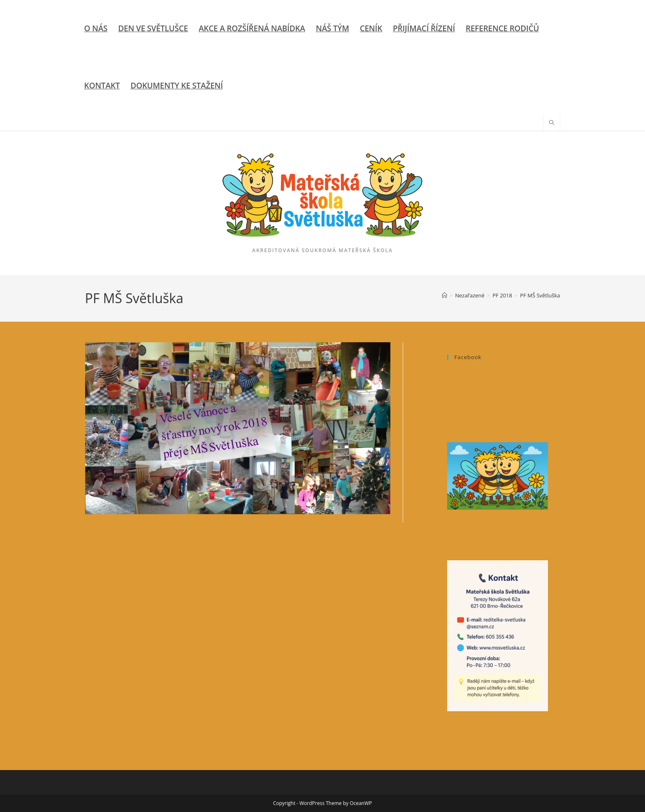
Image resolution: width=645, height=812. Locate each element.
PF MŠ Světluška (540, 295)
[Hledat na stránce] (552, 123)
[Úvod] (444, 295)
